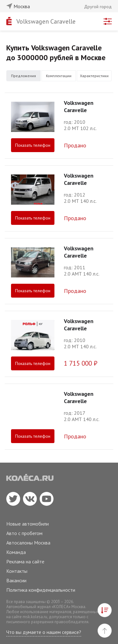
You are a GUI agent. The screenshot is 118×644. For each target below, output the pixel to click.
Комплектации (59, 76)
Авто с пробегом (24, 533)
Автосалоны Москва (28, 543)
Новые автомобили (28, 524)
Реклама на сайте (25, 561)
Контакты (17, 571)
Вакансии (16, 580)
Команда (16, 552)
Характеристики (94, 76)
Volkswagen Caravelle (46, 21)
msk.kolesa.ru (35, 617)
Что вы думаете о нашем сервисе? (44, 632)
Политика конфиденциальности (41, 590)
